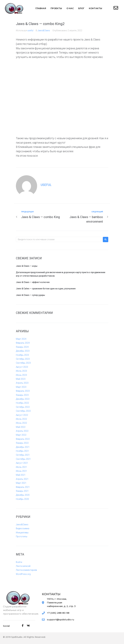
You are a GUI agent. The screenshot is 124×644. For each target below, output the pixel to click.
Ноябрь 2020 (22, 499)
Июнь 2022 (21, 423)
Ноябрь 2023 (22, 355)
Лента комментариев (26, 570)
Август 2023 (22, 367)
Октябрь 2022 (23, 407)
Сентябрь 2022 (23, 411)
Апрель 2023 (22, 383)
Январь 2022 (22, 443)
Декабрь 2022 (23, 399)
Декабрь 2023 (23, 351)
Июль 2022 (21, 419)
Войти (19, 562)
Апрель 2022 (22, 431)
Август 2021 (22, 463)
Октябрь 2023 (23, 359)
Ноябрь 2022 (22, 403)
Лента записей (23, 566)
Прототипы (22, 536)
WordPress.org (23, 574)
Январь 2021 (22, 491)
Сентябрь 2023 (23, 363)
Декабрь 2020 (23, 495)
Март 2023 (21, 387)
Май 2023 (21, 379)
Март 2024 (21, 339)
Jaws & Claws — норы (27, 266)
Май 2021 (21, 475)
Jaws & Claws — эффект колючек (33, 282)
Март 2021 (21, 483)
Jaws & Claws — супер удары (30, 295)
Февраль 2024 (23, 343)
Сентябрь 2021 (23, 459)
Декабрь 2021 (23, 447)
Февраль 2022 (23, 439)
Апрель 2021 (22, 479)
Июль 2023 (21, 371)
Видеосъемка (23, 528)
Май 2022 (21, 427)
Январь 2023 (22, 395)
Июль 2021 (21, 467)
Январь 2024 (22, 347)
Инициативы (22, 533)
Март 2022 (21, 435)
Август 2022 (22, 415)
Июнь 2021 (21, 471)
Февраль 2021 (23, 487)
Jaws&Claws (44, 30)
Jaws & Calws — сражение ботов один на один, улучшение (46, 289)
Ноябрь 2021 (22, 451)
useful (30, 30)
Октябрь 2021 (23, 455)
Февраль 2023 (23, 391)
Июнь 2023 (21, 375)
